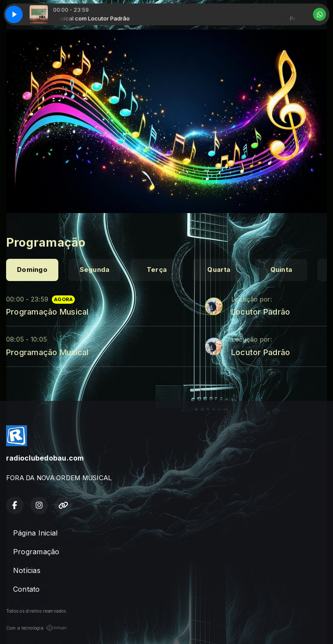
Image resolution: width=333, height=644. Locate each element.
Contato (27, 589)
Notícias (27, 570)
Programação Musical (47, 312)
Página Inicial (35, 533)
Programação (36, 552)
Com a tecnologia (37, 628)
